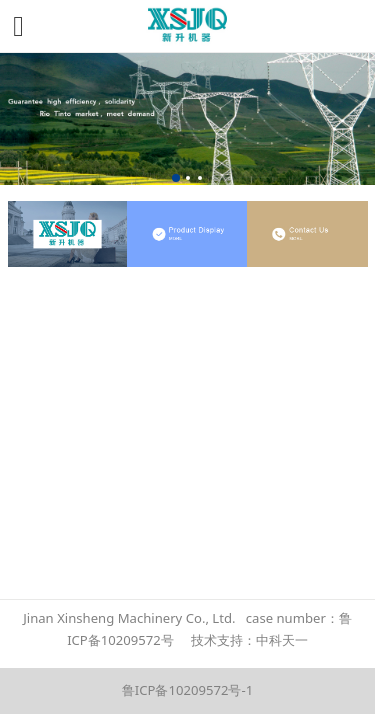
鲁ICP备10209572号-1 (187, 690)
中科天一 (282, 640)
